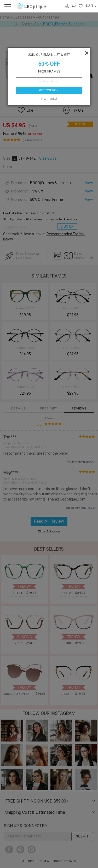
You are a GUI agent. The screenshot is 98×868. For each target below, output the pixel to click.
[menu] (8, 6)
